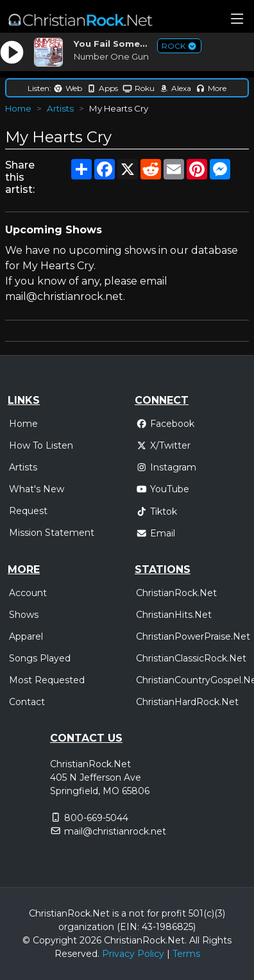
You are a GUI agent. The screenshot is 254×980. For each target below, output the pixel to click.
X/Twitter (163, 445)
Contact (27, 702)
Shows (24, 615)
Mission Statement (52, 533)
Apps (102, 88)
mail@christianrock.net (115, 831)
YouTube (163, 489)
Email (156, 533)
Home (18, 108)
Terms (186, 954)
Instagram (166, 467)
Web (68, 88)
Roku (139, 88)
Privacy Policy (133, 954)
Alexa (175, 88)
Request (28, 511)
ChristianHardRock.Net (187, 702)
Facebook (165, 424)
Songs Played (40, 658)
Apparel (26, 636)
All (194, 940)
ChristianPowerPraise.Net (193, 636)
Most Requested (47, 680)
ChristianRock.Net (176, 593)
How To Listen (41, 445)
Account (28, 593)
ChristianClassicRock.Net (191, 658)
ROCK (179, 46)
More (211, 88)
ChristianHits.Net (174, 615)
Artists (60, 108)
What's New (37, 489)
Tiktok (157, 511)
